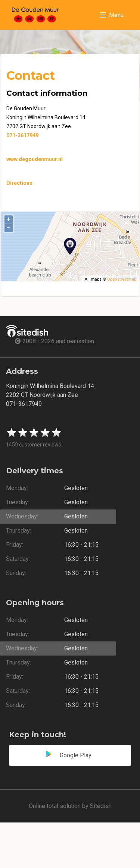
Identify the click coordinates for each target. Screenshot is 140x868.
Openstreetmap (122, 279)
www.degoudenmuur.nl (35, 159)
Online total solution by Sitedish (70, 806)
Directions (19, 183)
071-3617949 (22, 135)
